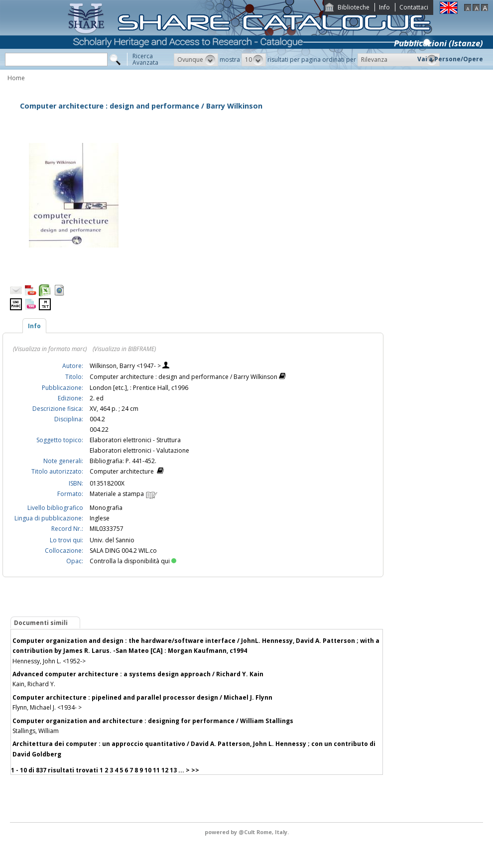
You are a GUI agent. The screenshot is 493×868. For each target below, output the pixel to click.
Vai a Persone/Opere (450, 59)
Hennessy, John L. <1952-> (49, 661)
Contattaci (414, 7)
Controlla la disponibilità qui (133, 561)
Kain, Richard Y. (34, 684)
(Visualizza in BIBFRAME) (124, 349)
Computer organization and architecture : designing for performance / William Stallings (153, 721)
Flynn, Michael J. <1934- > (47, 707)
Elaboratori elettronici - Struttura (135, 440)
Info (384, 7)
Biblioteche (354, 7)
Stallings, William (36, 731)
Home (16, 78)
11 (156, 770)
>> (195, 770)
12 (165, 770)
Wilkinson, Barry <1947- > (126, 366)
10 (148, 770)
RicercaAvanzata (145, 59)
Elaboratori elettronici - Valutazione (139, 450)
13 (173, 770)
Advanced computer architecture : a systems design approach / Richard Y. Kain (138, 674)
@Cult (247, 832)
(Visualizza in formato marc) (50, 349)
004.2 (97, 419)
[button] (196, 60)
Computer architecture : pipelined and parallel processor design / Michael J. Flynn (142, 697)
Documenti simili (41, 623)
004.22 (99, 430)
